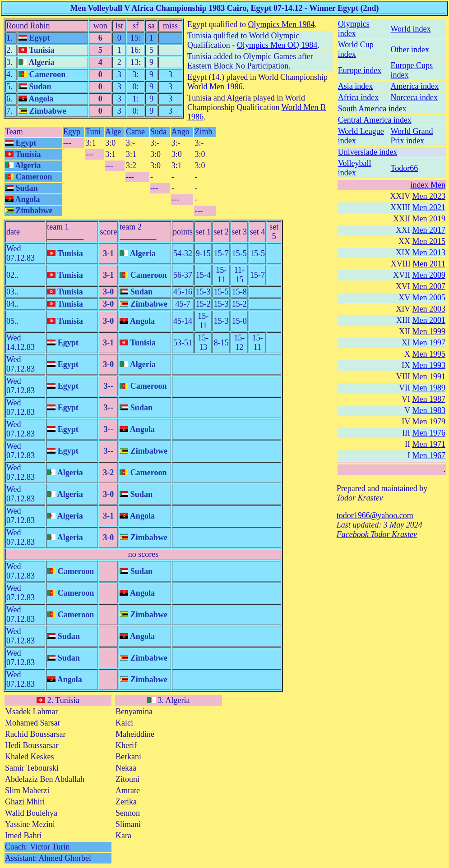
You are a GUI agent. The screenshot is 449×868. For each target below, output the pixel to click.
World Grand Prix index (412, 136)
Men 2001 (429, 320)
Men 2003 (429, 309)
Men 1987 (429, 399)
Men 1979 (429, 422)
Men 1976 (429, 433)
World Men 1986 (215, 87)
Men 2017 (429, 230)
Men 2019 (429, 219)
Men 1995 (429, 354)
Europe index (360, 70)
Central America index (375, 120)
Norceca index (414, 97)
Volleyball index (355, 168)
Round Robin (28, 26)
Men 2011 (429, 264)
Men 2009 (429, 275)
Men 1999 (429, 331)
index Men (428, 185)
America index (414, 86)
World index (410, 29)
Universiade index (368, 152)
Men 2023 (429, 196)
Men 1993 (429, 365)
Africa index (358, 97)
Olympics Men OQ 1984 (277, 45)
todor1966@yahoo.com (375, 515)
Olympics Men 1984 (281, 24)
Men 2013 (429, 253)
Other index (410, 50)
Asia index (355, 86)
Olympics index (354, 29)
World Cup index (356, 49)
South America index (372, 109)
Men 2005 (429, 298)
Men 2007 (429, 286)
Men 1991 (429, 377)
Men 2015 (429, 241)
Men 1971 (429, 444)
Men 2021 (429, 207)
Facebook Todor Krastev (377, 534)
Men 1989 (429, 388)
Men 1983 (429, 410)
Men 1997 (429, 343)
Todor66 (404, 168)
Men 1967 (429, 455)
